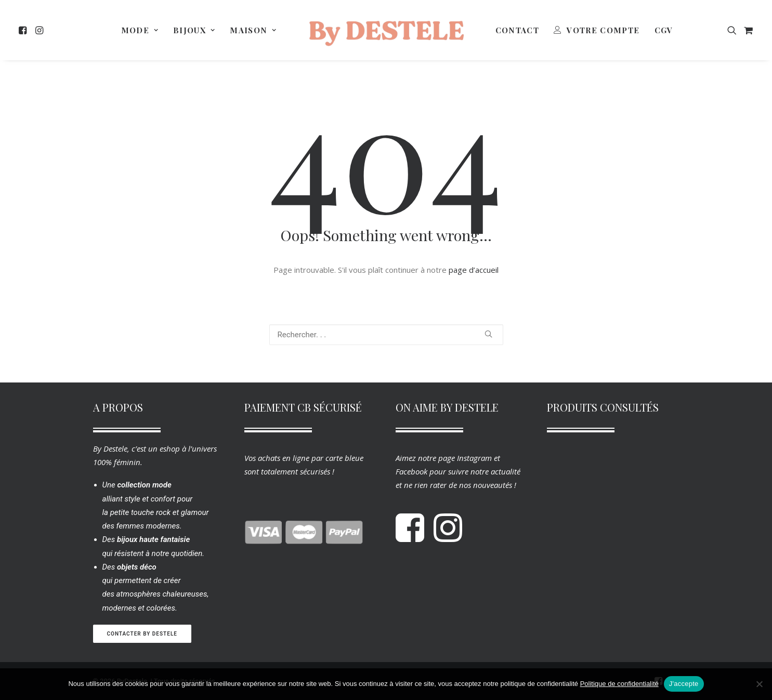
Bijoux (194, 30)
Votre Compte (603, 30)
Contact (517, 30)
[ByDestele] (386, 30)
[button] (25, 30)
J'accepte (684, 684)
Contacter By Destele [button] (142, 634)
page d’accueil (474, 270)
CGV (664, 30)
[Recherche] (386, 335)
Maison (253, 30)
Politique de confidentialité (619, 684)
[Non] (759, 684)
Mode (140, 30)
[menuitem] (25, 30)
